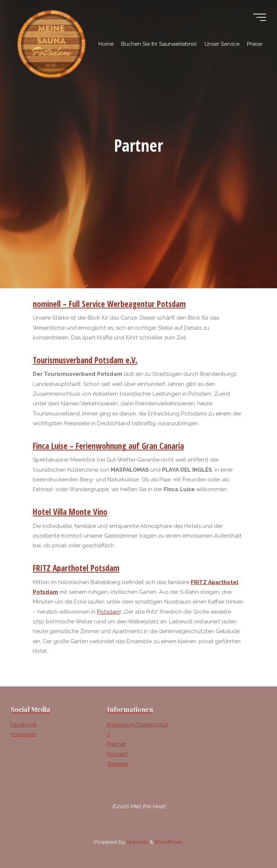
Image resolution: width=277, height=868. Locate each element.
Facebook (24, 725)
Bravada (137, 842)
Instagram (24, 734)
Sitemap (118, 764)
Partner (116, 744)
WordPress (168, 842)
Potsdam (109, 612)
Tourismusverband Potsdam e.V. (85, 360)
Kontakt (117, 754)
